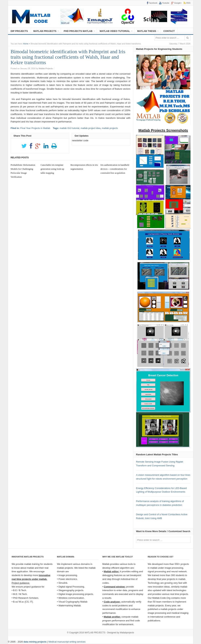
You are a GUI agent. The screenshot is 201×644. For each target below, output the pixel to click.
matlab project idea (91, 128)
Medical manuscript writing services (67, 642)
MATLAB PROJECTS (45, 31)
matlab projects (110, 128)
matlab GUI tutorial (69, 128)
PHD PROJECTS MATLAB (78, 31)
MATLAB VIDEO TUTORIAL (115, 31)
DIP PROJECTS (19, 31)
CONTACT (169, 31)
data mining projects (35, 642)
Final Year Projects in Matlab (35, 128)
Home (26, 44)
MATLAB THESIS (147, 31)
